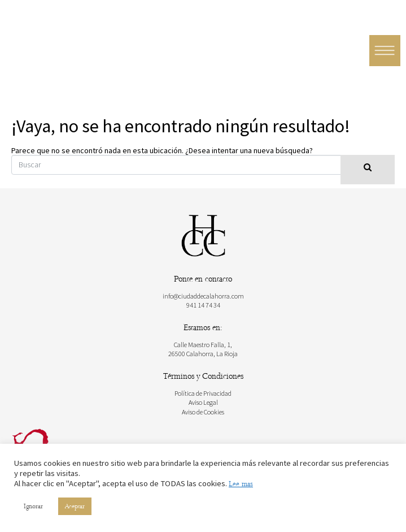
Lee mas (241, 484)
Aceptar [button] (75, 506)
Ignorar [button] (33, 506)
